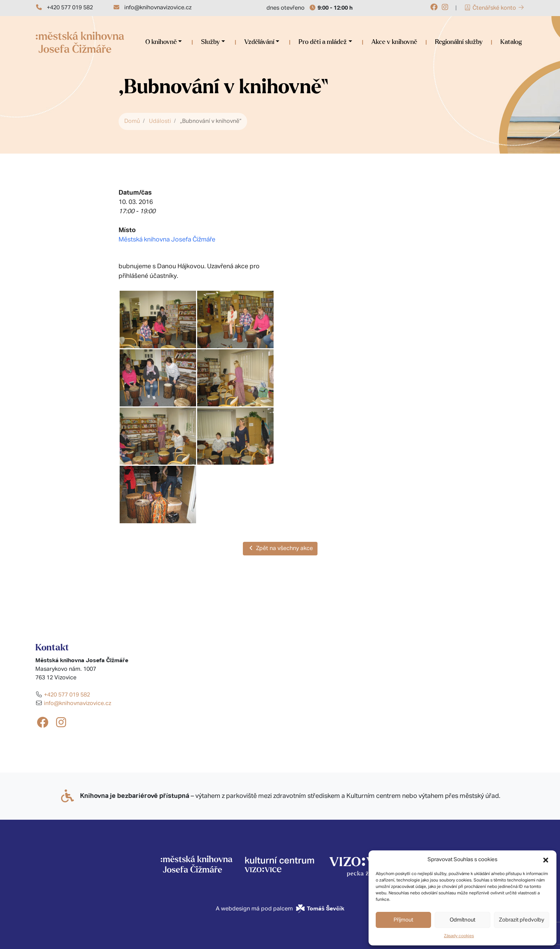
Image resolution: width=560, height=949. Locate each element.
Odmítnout (462, 920)
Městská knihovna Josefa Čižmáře (167, 240)
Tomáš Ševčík (326, 908)
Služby (210, 42)
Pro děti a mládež (323, 42)
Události (160, 121)
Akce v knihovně (394, 42)
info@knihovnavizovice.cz (158, 8)
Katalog (511, 42)
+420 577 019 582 (70, 8)
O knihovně (161, 42)
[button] (546, 860)
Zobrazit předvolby (522, 920)
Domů (132, 121)
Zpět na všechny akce (280, 548)
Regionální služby (459, 42)
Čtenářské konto (494, 8)
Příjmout (403, 920)
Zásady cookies (459, 936)
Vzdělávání (259, 42)
